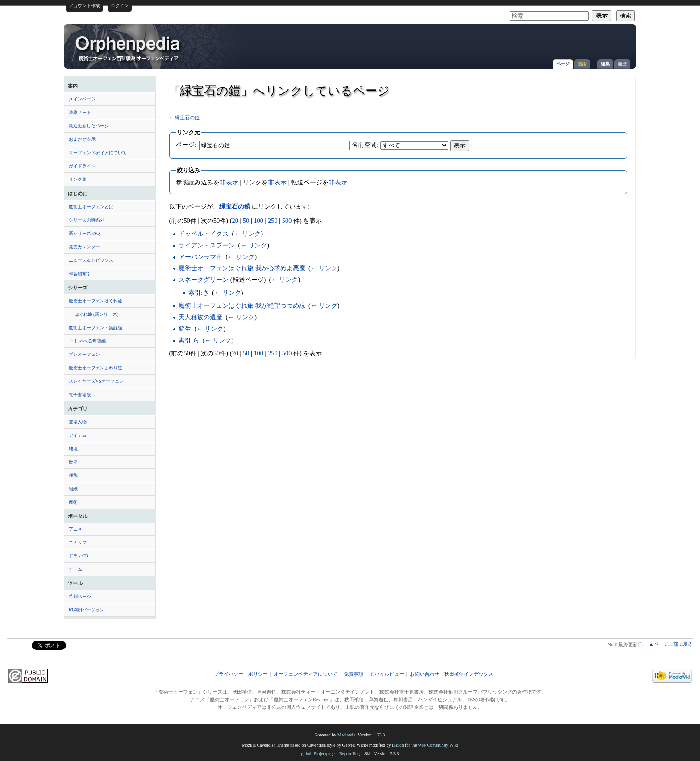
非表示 (229, 182)
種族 (73, 475)
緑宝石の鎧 (187, 118)
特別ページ (80, 596)
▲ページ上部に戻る (671, 644)
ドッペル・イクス (204, 234)
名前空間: (365, 145)
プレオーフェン (84, 354)
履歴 (622, 64)
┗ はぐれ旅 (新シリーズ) (94, 314)
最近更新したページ (89, 126)
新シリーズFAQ (84, 233)
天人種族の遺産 (200, 317)
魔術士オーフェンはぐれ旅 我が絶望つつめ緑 (242, 305)
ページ (563, 64)
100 (258, 221)
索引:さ (199, 293)
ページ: (186, 145)
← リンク (247, 234)
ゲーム (75, 569)
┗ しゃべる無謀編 (87, 341)
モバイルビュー (387, 674)
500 (287, 221)
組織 (73, 489)
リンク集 (78, 179)
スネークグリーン (204, 280)
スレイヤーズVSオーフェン (96, 381)
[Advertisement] (527, 42)
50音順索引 (80, 274)
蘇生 (185, 329)
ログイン (120, 6)
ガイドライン (82, 166)
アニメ (75, 529)
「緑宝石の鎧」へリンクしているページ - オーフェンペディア (129, 48)
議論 (582, 64)
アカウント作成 (84, 6)
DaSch (398, 745)
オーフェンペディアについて (98, 153)
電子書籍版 (80, 395)
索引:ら (189, 340)
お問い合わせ (425, 674)
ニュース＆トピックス (91, 260)
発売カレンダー (84, 247)
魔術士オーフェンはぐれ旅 (96, 301)
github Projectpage (318, 754)
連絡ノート (80, 112)
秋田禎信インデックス (469, 674)
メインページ (82, 99)
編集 (605, 64)
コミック (78, 542)
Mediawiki (347, 735)
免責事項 (354, 674)
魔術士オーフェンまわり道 (96, 368)
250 (273, 221)
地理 (73, 449)
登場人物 (78, 422)
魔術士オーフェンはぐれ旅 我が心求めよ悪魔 (242, 268)
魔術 (73, 502)
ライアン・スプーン (207, 245)
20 (235, 221)
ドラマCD (79, 556)
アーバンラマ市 (200, 257)
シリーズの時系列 (87, 220)
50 (246, 221)
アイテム (78, 435)
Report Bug (350, 754)
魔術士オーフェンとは (91, 207)
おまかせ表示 (82, 139)
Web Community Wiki (438, 745)
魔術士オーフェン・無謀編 (96, 328)
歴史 (73, 462)
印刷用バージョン (87, 610)
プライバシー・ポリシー (241, 674)
